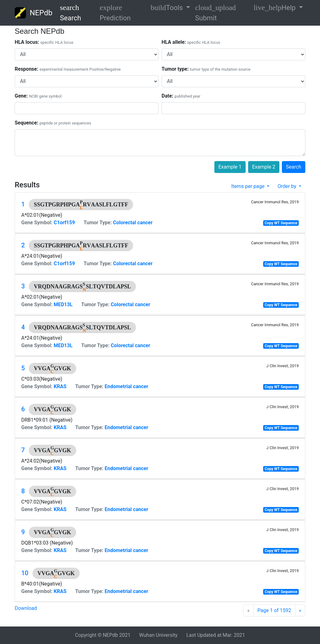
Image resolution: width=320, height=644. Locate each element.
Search (71, 13)
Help (276, 8)
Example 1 (230, 167)
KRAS (60, 386)
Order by (287, 186)
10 (25, 573)
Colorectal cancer (133, 223)
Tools (168, 8)
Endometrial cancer (127, 386)
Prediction (115, 13)
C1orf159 (64, 223)
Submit (215, 13)
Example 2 (264, 167)
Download (26, 608)
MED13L (63, 304)
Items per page (248, 186)
